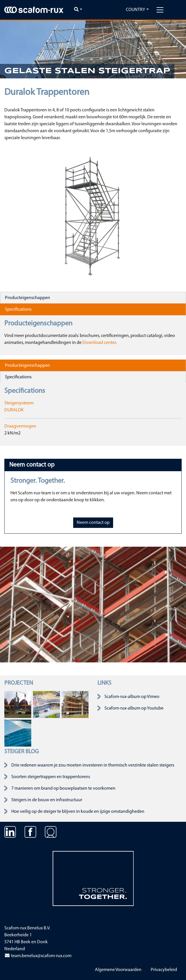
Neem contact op (93, 523)
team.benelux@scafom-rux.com (38, 956)
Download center (99, 343)
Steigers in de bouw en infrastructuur (47, 800)
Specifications (18, 310)
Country (136, 10)
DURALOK (14, 410)
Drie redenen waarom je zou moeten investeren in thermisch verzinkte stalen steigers (93, 765)
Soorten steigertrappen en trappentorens (51, 777)
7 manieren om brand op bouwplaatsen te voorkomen (63, 789)
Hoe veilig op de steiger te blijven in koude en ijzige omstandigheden (78, 812)
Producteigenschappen (27, 298)
